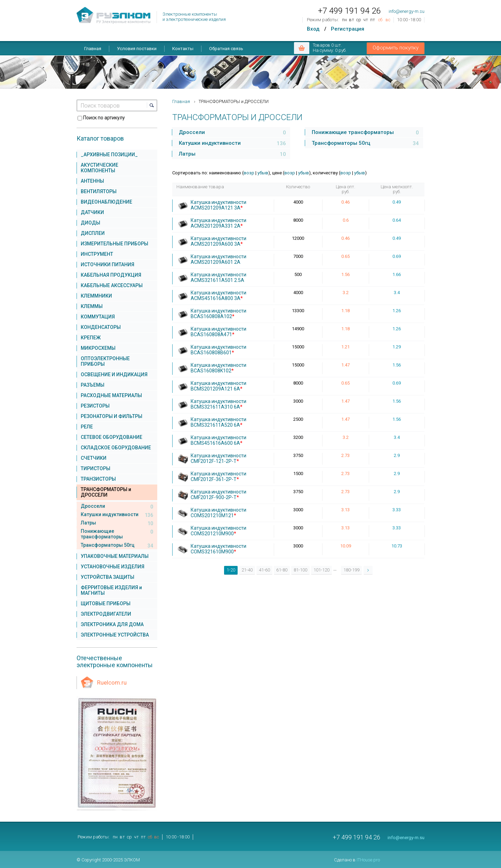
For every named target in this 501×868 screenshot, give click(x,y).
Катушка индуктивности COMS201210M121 (218, 513)
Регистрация (348, 29)
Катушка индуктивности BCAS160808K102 (218, 368)
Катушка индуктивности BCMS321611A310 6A (218, 404)
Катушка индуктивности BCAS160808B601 (218, 350)
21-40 (247, 570)
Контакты (183, 49)
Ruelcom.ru (112, 682)
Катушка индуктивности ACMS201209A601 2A (218, 259)
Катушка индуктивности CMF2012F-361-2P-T (218, 476)
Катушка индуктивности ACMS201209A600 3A (218, 241)
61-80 (282, 570)
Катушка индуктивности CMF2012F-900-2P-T (218, 495)
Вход (313, 29)
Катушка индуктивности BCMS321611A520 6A (218, 422)
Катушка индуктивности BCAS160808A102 (218, 314)
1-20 (231, 570)
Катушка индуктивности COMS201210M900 (218, 531)
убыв (263, 173)
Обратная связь (226, 49)
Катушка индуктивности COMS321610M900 (218, 549)
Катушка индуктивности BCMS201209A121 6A (218, 386)
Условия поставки (137, 49)
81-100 (300, 570)
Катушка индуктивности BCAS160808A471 (218, 332)
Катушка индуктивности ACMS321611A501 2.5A (218, 277)
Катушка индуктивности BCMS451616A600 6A (218, 440)
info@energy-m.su (407, 11)
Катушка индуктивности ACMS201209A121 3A (218, 205)
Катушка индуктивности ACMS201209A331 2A (218, 223)
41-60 (264, 570)
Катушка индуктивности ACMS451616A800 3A (218, 295)
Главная (93, 49)
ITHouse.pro (368, 860)
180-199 (351, 570)
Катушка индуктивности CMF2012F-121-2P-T (218, 458)
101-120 (321, 570)
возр (249, 173)
